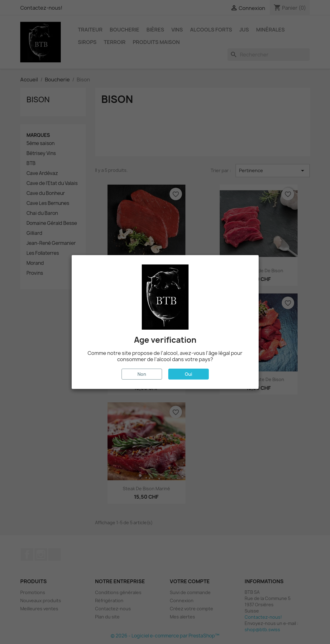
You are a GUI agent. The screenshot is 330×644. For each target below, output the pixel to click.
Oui (189, 374)
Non (142, 374)
